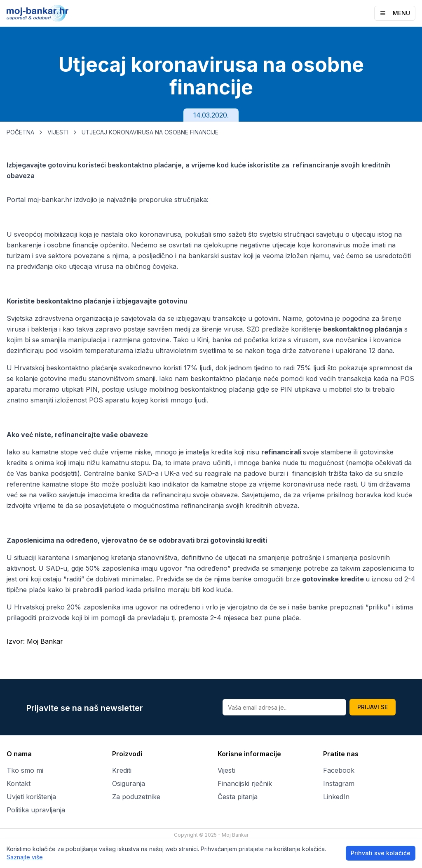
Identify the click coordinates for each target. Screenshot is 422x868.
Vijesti (226, 770)
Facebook (339, 770)
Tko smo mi (25, 770)
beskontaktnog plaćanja (363, 329)
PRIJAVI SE (373, 707)
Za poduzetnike (136, 797)
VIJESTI (58, 132)
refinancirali (282, 452)
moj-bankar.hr (50, 200)
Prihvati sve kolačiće (381, 853)
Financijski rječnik (245, 783)
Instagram (339, 783)
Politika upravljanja (36, 810)
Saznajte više (25, 857)
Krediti (122, 770)
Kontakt (19, 783)
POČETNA (20, 132)
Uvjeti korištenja (31, 797)
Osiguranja (129, 783)
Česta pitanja (238, 797)
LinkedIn (336, 797)
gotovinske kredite (334, 579)
